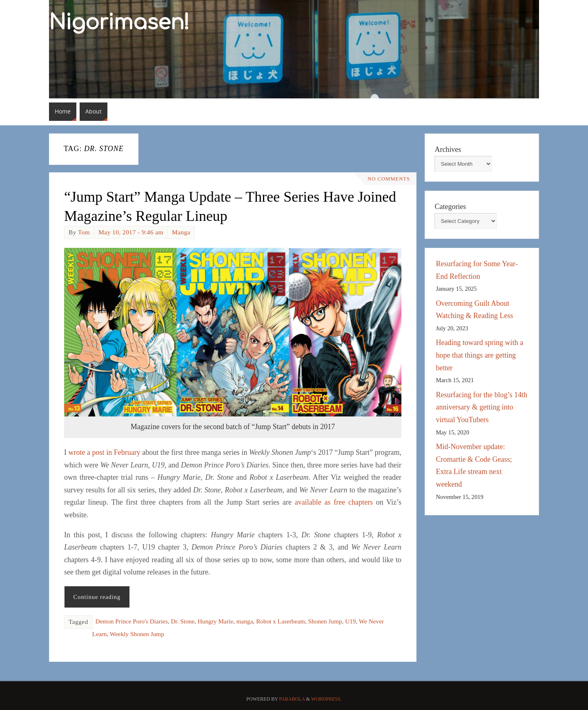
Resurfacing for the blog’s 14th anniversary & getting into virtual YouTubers (481, 407)
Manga (181, 232)
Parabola (292, 699)
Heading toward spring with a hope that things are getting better (479, 355)
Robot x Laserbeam (281, 621)
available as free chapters (334, 502)
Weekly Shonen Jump (137, 634)
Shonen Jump (325, 621)
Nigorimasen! (119, 23)
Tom (84, 232)
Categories (450, 207)
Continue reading (97, 597)
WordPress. (326, 699)
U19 (350, 621)
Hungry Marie (215, 621)
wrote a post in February (105, 452)
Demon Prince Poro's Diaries (131, 621)
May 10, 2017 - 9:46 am (131, 232)
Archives (448, 149)
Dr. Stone (183, 621)
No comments (389, 179)
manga (245, 621)
